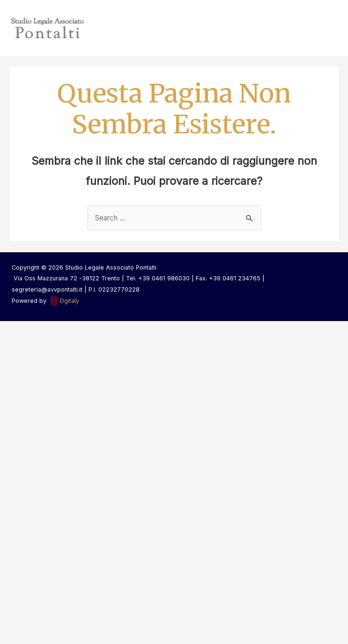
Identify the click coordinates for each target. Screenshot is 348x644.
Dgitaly (70, 301)
